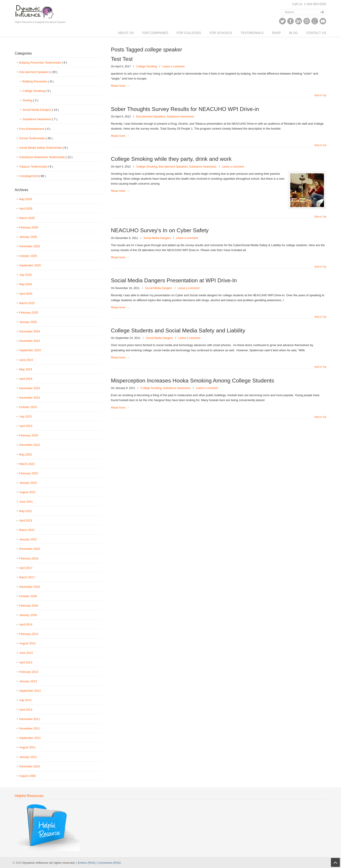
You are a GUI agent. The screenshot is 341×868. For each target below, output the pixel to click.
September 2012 (30, 691)
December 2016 (30, 587)
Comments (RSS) (109, 863)
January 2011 (28, 757)
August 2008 (27, 776)
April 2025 (26, 294)
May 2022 (26, 454)
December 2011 (30, 719)
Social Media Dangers (157, 238)
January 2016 (28, 615)
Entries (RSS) (87, 863)
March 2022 (27, 464)
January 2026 (28, 237)
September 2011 (30, 738)
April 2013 (26, 662)
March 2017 (27, 577)
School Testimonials (36, 138)
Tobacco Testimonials (36, 167)
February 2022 (29, 473)
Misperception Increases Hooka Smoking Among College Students (192, 381)
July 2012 (26, 700)
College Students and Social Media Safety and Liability (178, 330)
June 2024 (26, 360)
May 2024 (26, 369)
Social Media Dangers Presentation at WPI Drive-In (174, 280)
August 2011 (27, 747)
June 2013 (26, 653)
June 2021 (26, 502)
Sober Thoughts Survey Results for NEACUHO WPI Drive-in (185, 109)
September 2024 (30, 350)
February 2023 (29, 435)
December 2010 (30, 766)
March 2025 (27, 303)
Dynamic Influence (34, 10)
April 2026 (26, 209)
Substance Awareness (180, 117)
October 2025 (28, 256)
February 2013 (29, 672)
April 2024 (26, 379)
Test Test (122, 59)
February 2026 (29, 227)
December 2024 (30, 331)
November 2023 (30, 398)
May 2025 (26, 284)
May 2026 (26, 199)
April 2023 (26, 426)
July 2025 (26, 275)
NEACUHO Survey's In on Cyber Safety (160, 230)
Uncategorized (33, 176)
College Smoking (146, 66)
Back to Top (320, 95)
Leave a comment (174, 66)
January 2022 (28, 483)
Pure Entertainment (35, 129)
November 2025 (30, 246)
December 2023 (30, 388)
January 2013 (28, 681)
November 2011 (30, 728)
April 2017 (26, 568)
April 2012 (26, 710)
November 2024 (30, 341)
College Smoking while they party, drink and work (171, 159)
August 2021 (27, 492)
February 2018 (29, 558)
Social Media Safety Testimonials (44, 148)
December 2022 (30, 445)
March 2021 (27, 530)
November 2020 (30, 549)
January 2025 (28, 322)
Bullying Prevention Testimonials (43, 63)
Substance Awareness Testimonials (46, 157)
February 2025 (29, 313)
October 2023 (28, 407)
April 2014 (26, 624)
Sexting (31, 100)
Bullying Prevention (38, 82)
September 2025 (30, 265)
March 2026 (27, 218)
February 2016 (29, 606)
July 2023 (26, 416)
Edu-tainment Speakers (151, 117)
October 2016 (28, 596)
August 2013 (27, 643)
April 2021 (26, 520)
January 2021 (28, 539)
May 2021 (26, 511)
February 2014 (29, 634)
